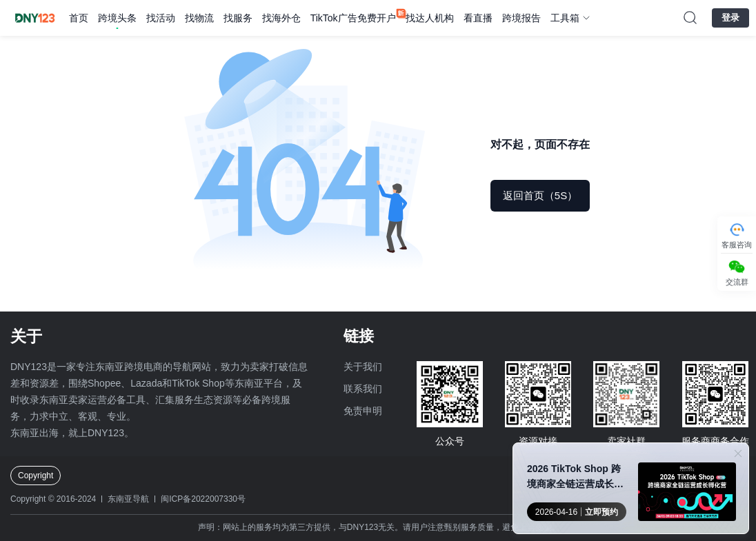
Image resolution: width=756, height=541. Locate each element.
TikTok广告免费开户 (353, 18)
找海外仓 (281, 18)
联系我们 (363, 389)
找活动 (161, 18)
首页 (79, 18)
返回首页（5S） (540, 195)
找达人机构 (430, 18)
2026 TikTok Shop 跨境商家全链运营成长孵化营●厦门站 (575, 477)
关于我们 (363, 367)
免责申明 (363, 411)
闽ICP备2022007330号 (203, 499)
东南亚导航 (128, 499)
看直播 (478, 18)
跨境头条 (117, 18)
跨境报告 (521, 18)
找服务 (238, 18)
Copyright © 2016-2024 (53, 499)
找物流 (199, 18)
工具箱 (565, 18)
